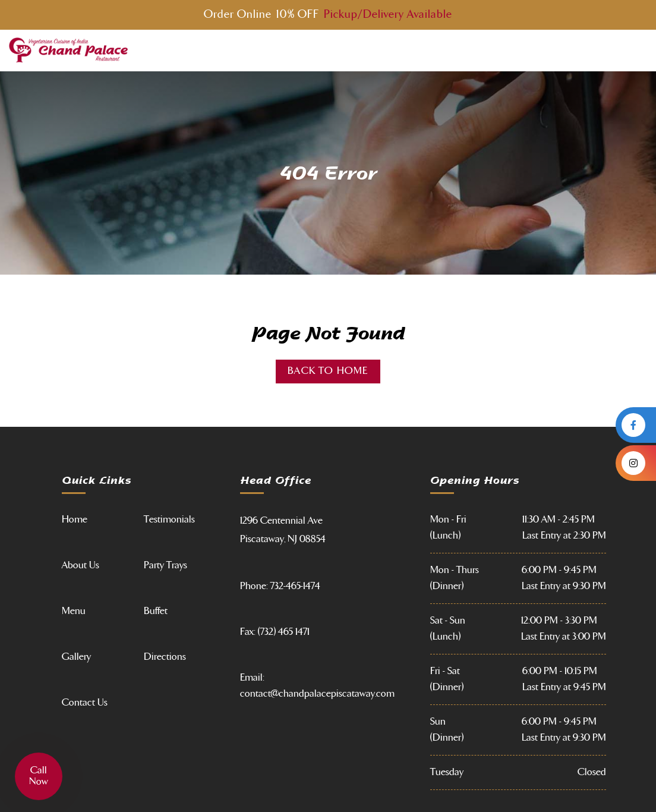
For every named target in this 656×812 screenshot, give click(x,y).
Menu (74, 611)
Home (75, 520)
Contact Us (85, 703)
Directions (165, 657)
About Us (81, 565)
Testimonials (169, 520)
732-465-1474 (295, 586)
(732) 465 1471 (284, 632)
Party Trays (165, 565)
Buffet (156, 611)
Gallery (76, 657)
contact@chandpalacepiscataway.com (317, 694)
